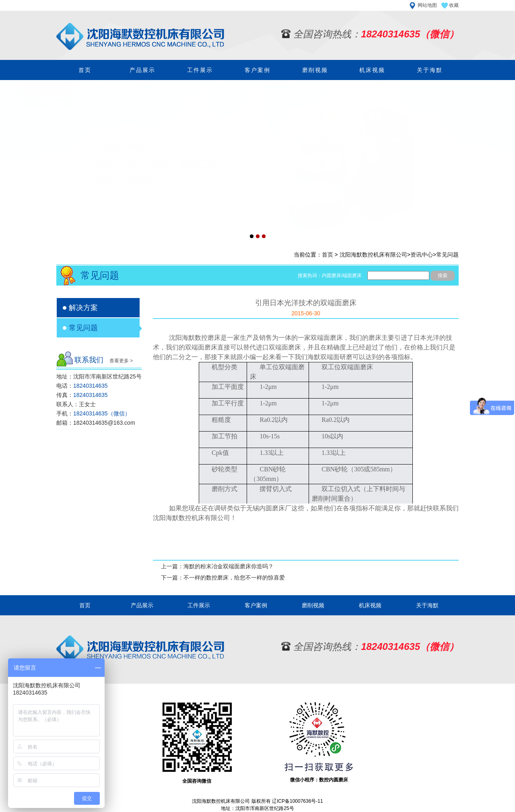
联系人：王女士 (76, 404)
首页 (85, 70)
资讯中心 (422, 255)
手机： (93, 413)
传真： (82, 395)
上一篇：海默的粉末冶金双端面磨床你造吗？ (217, 566)
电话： (82, 386)
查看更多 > (121, 361)
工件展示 (200, 70)
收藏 (454, 5)
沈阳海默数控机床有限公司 (373, 255)
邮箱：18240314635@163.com (96, 423)
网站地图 (427, 5)
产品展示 (142, 70)
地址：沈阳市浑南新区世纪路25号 (99, 376)
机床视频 (372, 70)
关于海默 (430, 70)
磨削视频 (315, 70)
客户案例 (257, 70)
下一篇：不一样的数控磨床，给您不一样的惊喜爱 (223, 578)
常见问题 (447, 255)
